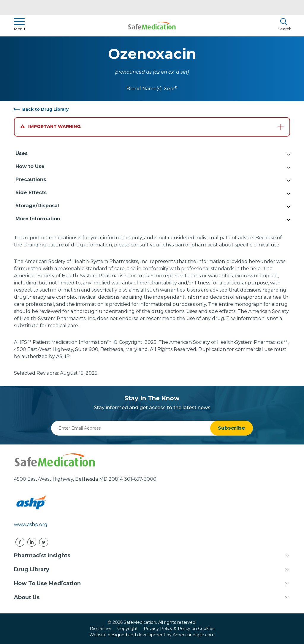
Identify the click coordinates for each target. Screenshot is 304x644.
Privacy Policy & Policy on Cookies (179, 629)
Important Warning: (51, 126)
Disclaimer (100, 629)
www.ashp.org (31, 524)
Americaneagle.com (194, 635)
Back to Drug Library (45, 109)
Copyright (128, 629)
